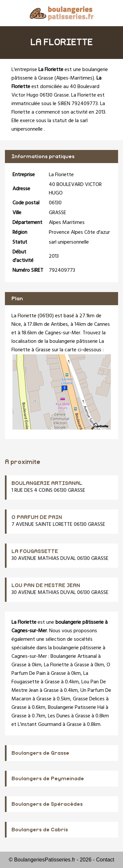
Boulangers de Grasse (40, 753)
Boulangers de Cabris (40, 830)
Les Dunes (59, 716)
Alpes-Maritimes (74, 78)
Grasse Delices (89, 699)
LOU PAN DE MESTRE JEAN (46, 585)
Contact (105, 860)
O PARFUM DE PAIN (37, 517)
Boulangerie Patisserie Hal (76, 708)
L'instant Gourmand (40, 725)
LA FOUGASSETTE (35, 551)
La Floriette (56, 665)
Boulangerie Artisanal (74, 656)
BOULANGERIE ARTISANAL (47, 483)
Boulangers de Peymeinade (48, 779)
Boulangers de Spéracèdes (47, 804)
